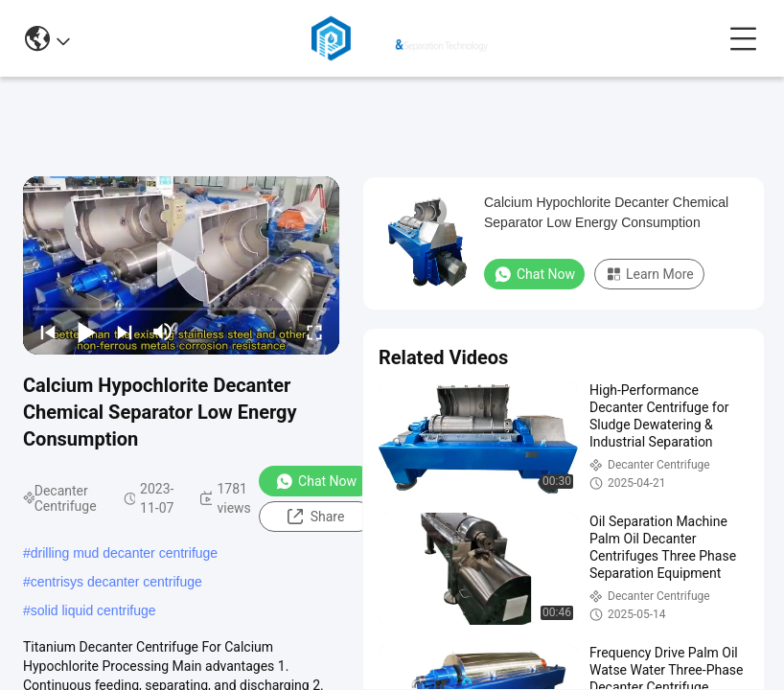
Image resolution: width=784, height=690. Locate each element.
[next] (125, 332)
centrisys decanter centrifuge (116, 582)
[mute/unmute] (163, 332)
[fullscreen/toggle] (314, 332)
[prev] (48, 332)
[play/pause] (86, 332)
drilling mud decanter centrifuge (124, 553)
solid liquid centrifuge (93, 610)
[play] (181, 265)
